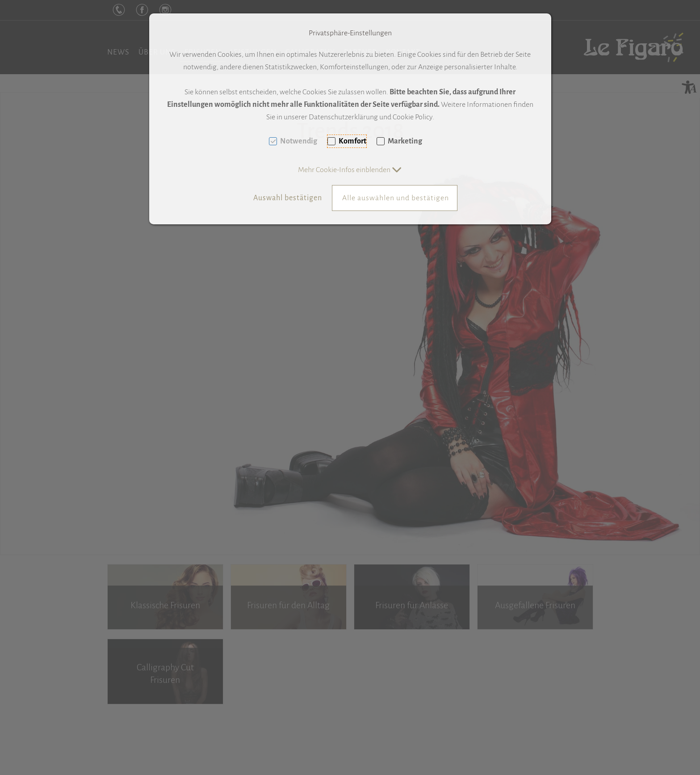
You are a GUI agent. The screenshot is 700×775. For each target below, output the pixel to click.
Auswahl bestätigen (288, 198)
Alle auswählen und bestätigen (396, 198)
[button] (350, 170)
